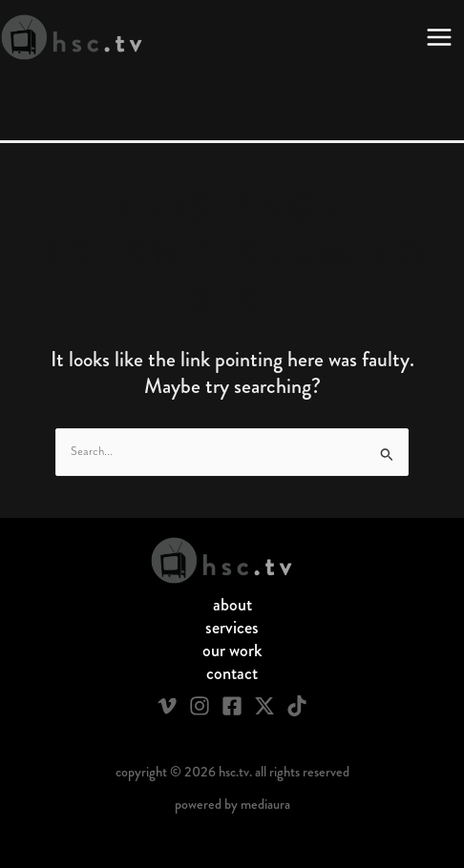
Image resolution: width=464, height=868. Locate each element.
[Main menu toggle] (439, 37)
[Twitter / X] (264, 706)
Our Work (232, 651)
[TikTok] (297, 706)
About (232, 605)
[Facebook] (232, 706)
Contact (232, 673)
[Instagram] (200, 706)
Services (232, 628)
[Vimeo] (167, 706)
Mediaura (265, 804)
